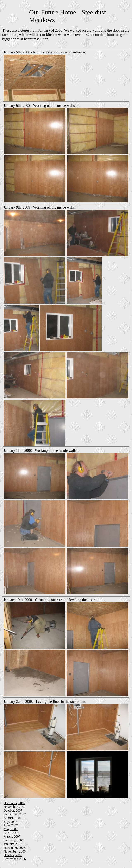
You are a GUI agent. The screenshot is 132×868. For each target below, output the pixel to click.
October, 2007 (13, 810)
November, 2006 (15, 851)
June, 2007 (11, 825)
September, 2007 (15, 814)
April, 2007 (11, 833)
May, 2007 (11, 829)
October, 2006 (13, 855)
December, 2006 (14, 848)
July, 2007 (10, 822)
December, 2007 (14, 803)
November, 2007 (15, 807)
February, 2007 (14, 840)
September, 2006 (15, 859)
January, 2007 (13, 844)
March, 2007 (12, 837)
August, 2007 (12, 818)
